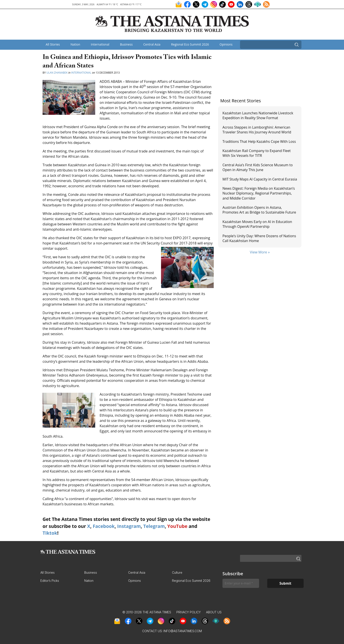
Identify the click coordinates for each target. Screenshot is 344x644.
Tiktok (50, 533)
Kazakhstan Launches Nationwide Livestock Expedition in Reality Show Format (258, 115)
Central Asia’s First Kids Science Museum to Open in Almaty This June (258, 167)
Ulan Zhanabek (57, 73)
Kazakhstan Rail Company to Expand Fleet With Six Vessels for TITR (257, 153)
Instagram (129, 526)
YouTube (177, 526)
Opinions (226, 44)
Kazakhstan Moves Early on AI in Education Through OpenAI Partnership (257, 224)
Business (126, 44)
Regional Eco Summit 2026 (190, 44)
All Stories (53, 44)
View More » (260, 252)
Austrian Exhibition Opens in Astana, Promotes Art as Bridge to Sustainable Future (259, 210)
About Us (214, 612)
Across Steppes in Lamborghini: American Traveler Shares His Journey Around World (257, 130)
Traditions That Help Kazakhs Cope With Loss (259, 142)
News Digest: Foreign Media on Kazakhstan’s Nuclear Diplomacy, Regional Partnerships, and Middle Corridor (259, 193)
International (100, 44)
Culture (177, 572)
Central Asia (152, 44)
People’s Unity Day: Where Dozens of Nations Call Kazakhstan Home (259, 238)
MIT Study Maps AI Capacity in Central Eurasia (260, 179)
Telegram (154, 526)
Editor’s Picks (50, 581)
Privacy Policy (189, 612)
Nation (75, 44)
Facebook (104, 526)
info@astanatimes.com (183, 631)
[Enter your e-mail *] (241, 583)
